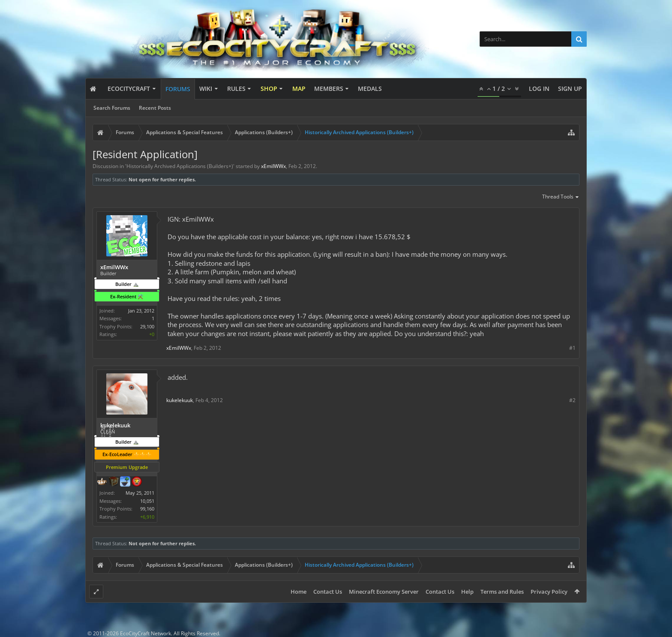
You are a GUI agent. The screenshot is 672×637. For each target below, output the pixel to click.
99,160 (147, 509)
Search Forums (112, 108)
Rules (236, 89)
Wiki (206, 89)
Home (298, 592)
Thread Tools (561, 197)
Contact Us (328, 592)
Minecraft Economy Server (384, 592)
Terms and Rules (502, 592)
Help (467, 592)
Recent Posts (155, 108)
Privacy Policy (549, 592)
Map (299, 89)
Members (329, 89)
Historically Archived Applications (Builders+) (180, 166)
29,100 (147, 326)
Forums (178, 89)
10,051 (147, 501)
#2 (572, 400)
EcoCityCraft (129, 89)
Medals (370, 89)
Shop (269, 89)
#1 (572, 348)
